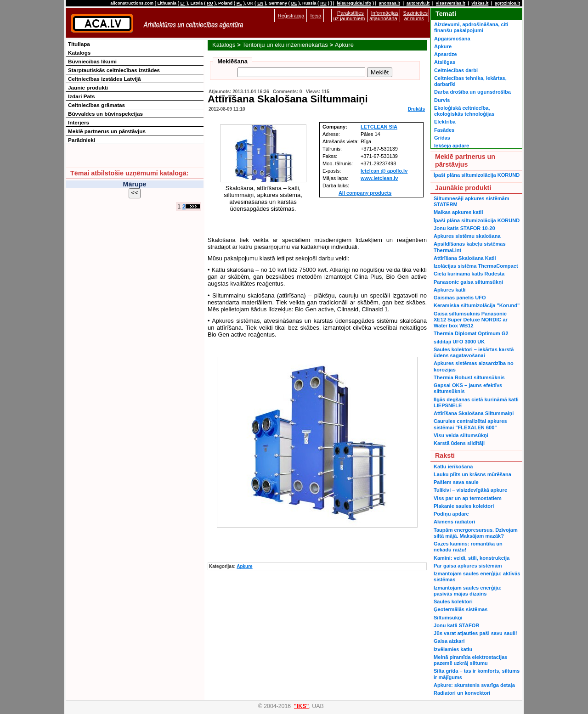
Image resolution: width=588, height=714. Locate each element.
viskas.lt (480, 3)
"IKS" (301, 706)
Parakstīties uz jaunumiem (349, 16)
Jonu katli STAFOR (456, 625)
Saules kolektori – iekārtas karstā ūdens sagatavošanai (474, 352)
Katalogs (224, 45)
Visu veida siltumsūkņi (461, 435)
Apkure (344, 45)
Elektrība (445, 122)
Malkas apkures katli (458, 212)
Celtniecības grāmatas (96, 105)
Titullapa (79, 44)
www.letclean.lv (379, 178)
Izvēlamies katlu (453, 649)
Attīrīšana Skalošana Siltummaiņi (474, 413)
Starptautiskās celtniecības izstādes (114, 70)
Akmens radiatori (454, 522)
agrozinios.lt (507, 3)
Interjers (79, 122)
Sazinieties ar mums (416, 16)
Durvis (442, 100)
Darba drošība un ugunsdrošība (472, 92)
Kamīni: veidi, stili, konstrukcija (472, 558)
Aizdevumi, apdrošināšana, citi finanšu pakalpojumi (471, 27)
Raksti (445, 455)
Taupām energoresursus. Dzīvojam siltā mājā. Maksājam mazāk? (476, 533)
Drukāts (416, 109)
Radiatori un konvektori (462, 693)
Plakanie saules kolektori (464, 506)
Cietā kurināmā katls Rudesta (469, 274)
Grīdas (442, 138)
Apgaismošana (452, 39)
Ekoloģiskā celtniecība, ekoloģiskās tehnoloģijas (464, 111)
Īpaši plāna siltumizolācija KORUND (477, 175)
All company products (365, 193)
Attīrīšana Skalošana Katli (465, 258)
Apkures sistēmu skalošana (467, 236)
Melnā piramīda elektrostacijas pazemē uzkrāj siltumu (470, 660)
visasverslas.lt (451, 3)
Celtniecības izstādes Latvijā (105, 79)
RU (210, 3)
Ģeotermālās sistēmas (461, 609)
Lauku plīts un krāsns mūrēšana (472, 474)
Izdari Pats (81, 96)
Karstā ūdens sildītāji (459, 443)
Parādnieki (82, 140)
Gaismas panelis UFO (460, 298)
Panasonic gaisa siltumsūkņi (468, 282)
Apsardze (446, 54)
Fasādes (444, 130)
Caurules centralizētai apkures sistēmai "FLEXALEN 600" (470, 424)
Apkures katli (449, 290)
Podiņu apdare (451, 514)
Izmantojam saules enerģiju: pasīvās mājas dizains (468, 591)
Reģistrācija (291, 16)
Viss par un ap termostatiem (468, 498)
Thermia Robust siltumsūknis (469, 377)
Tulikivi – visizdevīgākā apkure (470, 490)
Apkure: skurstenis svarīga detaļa (474, 685)
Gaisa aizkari (449, 641)
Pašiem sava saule (456, 482)
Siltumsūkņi (448, 618)
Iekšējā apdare (452, 146)
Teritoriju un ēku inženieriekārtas (285, 45)
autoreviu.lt (418, 3)
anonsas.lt (390, 3)
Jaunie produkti (88, 87)
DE (294, 3)
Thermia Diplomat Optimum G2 (471, 333)
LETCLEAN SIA (379, 127)
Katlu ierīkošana (453, 467)
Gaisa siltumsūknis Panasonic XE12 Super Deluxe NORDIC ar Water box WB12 (471, 320)
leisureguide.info (354, 3)
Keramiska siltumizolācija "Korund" (477, 305)
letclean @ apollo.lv (384, 171)
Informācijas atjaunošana (384, 16)
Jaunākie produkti (463, 188)
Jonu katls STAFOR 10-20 (464, 228)
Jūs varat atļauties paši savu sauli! (475, 633)
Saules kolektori (453, 602)
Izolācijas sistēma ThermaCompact (476, 266)
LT (183, 3)
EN (260, 3)
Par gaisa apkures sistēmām (468, 566)
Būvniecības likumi (92, 61)
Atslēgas (445, 62)
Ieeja (316, 16)
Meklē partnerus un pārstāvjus (107, 131)
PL (239, 3)
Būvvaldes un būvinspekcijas (105, 114)
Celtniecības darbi (456, 70)
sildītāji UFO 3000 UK (459, 342)
